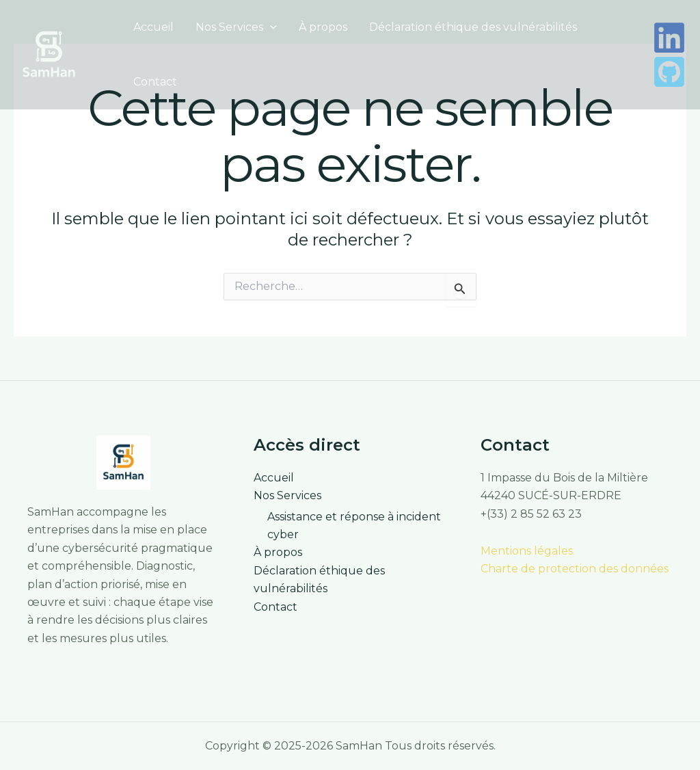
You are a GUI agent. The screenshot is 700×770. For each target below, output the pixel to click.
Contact (155, 82)
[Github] (669, 72)
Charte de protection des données (575, 569)
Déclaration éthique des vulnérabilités (473, 27)
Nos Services (236, 27)
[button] (270, 27)
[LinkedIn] (669, 38)
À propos (323, 27)
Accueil (153, 27)
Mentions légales (527, 551)
